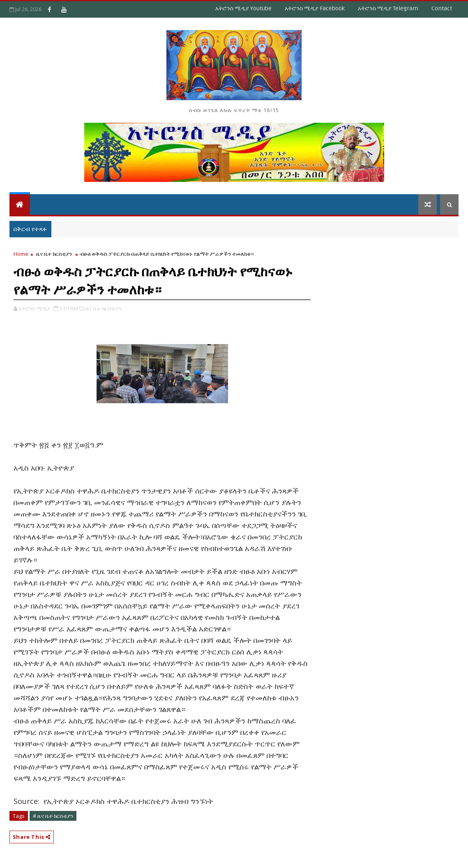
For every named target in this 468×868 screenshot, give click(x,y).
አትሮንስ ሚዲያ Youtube (243, 8)
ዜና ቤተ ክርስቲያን (54, 254)
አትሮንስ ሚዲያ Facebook (315, 8)
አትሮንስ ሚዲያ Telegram (388, 8)
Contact (442, 8)
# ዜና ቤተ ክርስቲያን (53, 816)
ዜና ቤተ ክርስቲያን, (104, 308)
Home (21, 254)
